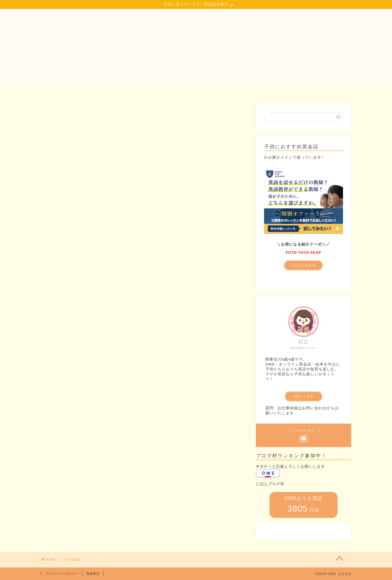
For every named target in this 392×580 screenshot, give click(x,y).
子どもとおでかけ (155, 90)
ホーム (71, 90)
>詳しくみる (303, 396)
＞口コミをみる (303, 265)
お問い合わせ (314, 90)
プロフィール (269, 90)
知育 (196, 90)
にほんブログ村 (270, 484)
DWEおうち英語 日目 (304, 505)
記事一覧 (228, 90)
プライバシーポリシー (62, 573)
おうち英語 (108, 90)
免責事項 (93, 573)
